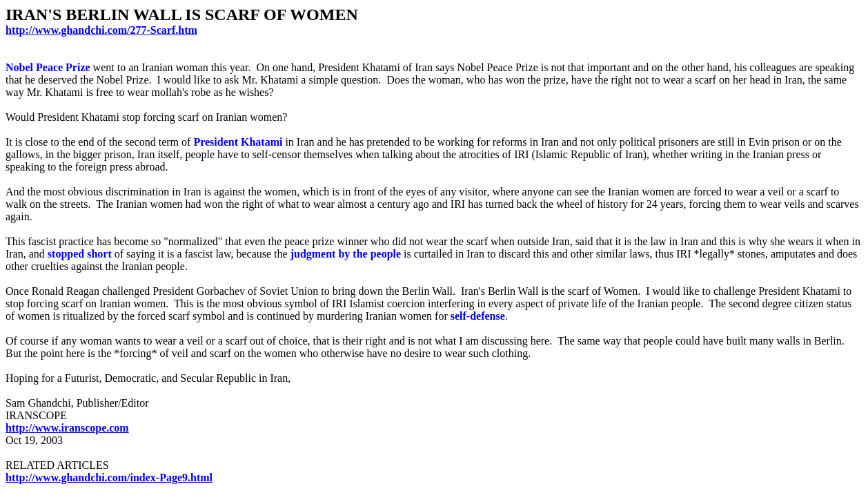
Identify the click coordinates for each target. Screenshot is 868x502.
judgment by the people (346, 254)
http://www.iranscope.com (67, 428)
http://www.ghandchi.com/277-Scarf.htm (101, 30)
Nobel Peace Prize (48, 67)
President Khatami (238, 142)
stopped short (80, 254)
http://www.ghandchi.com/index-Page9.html (109, 477)
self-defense (478, 316)
